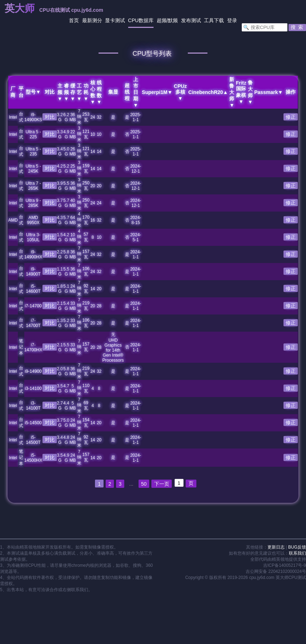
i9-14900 (33, 371)
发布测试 (191, 20)
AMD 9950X (33, 220)
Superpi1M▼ (157, 92)
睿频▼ (66, 92)
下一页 (162, 484)
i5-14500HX (33, 458)
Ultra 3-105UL (33, 237)
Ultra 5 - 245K (33, 169)
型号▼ (33, 92)
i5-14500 (33, 423)
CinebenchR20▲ (208, 92)
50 (144, 484)
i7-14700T (33, 323)
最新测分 (92, 20)
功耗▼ (86, 92)
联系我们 (297, 553)
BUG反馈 (297, 547)
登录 (232, 20)
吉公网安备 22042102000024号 (276, 571)
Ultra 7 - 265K (33, 186)
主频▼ (60, 92)
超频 (162, 20)
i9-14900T (33, 272)
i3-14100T (33, 406)
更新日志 (276, 547)
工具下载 (214, 20)
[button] (297, 28)
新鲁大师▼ (232, 92)
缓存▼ (72, 92)
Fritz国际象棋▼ (241, 92)
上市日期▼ (136, 92)
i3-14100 (33, 388)
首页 (74, 20)
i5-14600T (33, 289)
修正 (291, 117)
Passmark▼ (269, 92)
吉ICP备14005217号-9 (285, 565)
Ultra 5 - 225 (33, 134)
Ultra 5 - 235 (33, 152)
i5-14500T (33, 440)
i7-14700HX (33, 347)
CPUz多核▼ (180, 92)
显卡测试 (115, 20)
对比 (49, 117)
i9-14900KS (33, 117)
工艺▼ (79, 92)
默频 (173, 20)
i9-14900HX (33, 254)
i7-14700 (33, 306)
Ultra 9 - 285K (33, 203)
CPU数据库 (141, 20)
